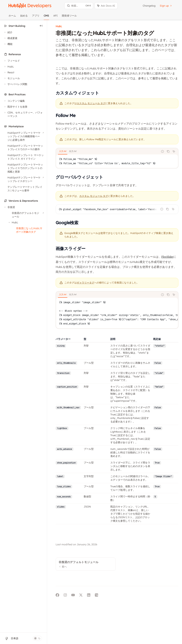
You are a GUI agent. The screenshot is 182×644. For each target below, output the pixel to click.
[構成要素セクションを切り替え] (10, 38)
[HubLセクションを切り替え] (9, 67)
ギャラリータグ (85, 283)
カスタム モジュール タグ (94, 196)
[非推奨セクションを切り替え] (9, 207)
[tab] (63, 151)
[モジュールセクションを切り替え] (12, 78)
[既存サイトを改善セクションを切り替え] (15, 107)
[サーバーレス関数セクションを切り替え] (15, 84)
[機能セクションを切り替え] (8, 44)
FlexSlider (167, 257)
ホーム (12, 17)
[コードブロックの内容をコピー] (168, 151)
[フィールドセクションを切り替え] (12, 61)
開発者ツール (69, 17)
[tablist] (107, 151)
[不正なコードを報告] (162, 151)
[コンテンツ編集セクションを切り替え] (14, 101)
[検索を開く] (79, 6)
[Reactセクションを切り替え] (9, 72)
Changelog (149, 6)
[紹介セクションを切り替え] (8, 32)
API (55, 17)
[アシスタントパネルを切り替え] (106, 6)
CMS (46, 17)
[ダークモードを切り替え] (37, 638)
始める (24, 17)
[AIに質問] (174, 151)
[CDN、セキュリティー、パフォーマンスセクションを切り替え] (24, 114)
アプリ (36, 17)
